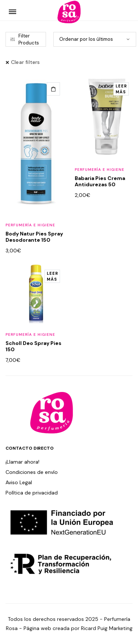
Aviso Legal (19, 482)
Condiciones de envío (32, 472)
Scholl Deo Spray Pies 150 (33, 346)
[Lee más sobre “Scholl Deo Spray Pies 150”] (52, 276)
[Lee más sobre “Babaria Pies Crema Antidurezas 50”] (121, 89)
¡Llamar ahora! (22, 462)
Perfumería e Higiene (30, 225)
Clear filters (26, 62)
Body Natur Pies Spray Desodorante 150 (34, 237)
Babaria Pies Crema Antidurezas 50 (100, 181)
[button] (53, 89)
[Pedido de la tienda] (95, 39)
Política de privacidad (32, 493)
